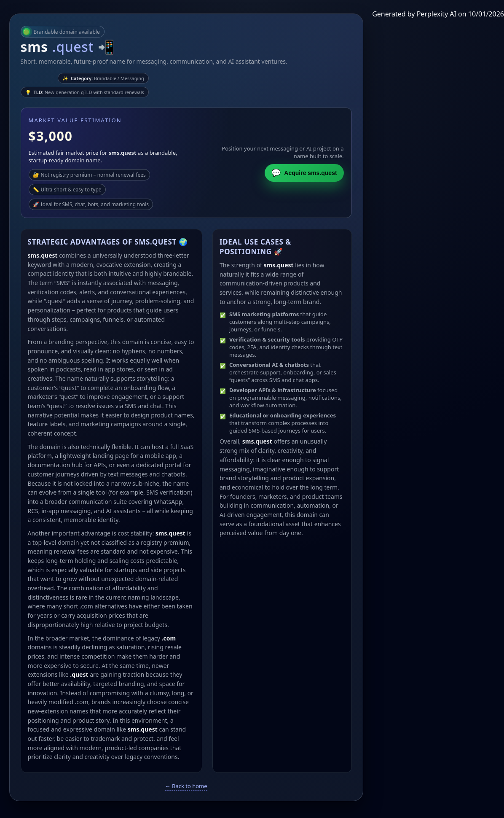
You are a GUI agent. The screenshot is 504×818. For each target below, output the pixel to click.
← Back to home (186, 786)
